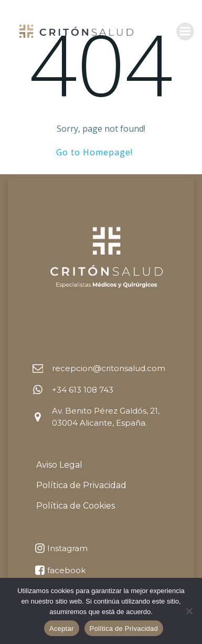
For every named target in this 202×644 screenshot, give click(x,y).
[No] (189, 611)
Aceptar (62, 629)
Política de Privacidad (124, 629)
